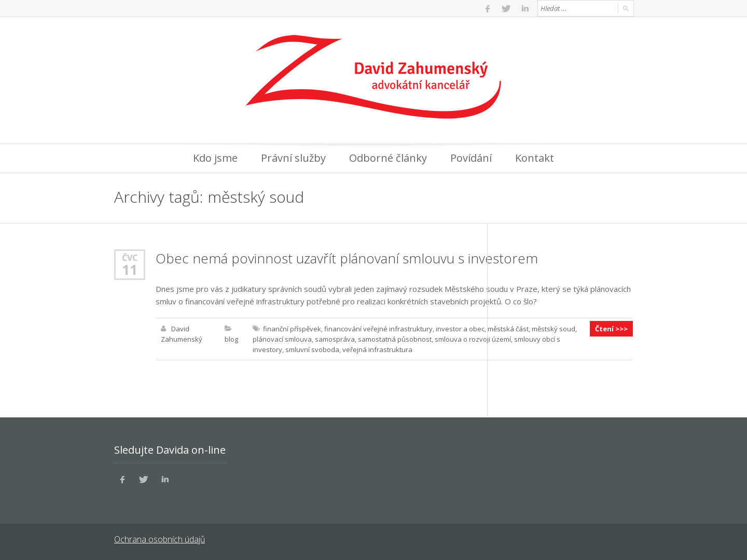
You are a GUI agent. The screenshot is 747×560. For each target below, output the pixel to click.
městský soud (554, 329)
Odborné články (388, 158)
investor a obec (460, 329)
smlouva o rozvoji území (473, 339)
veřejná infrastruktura (377, 349)
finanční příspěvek (292, 329)
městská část (508, 329)
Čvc (130, 257)
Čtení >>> (611, 329)
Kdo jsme (215, 158)
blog (231, 339)
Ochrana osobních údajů (160, 539)
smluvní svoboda (312, 349)
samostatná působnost (395, 339)
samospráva (335, 339)
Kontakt (535, 158)
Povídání (471, 158)
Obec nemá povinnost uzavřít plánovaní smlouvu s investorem (347, 258)
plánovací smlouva (282, 339)
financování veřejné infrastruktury (378, 329)
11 (130, 270)
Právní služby (293, 158)
